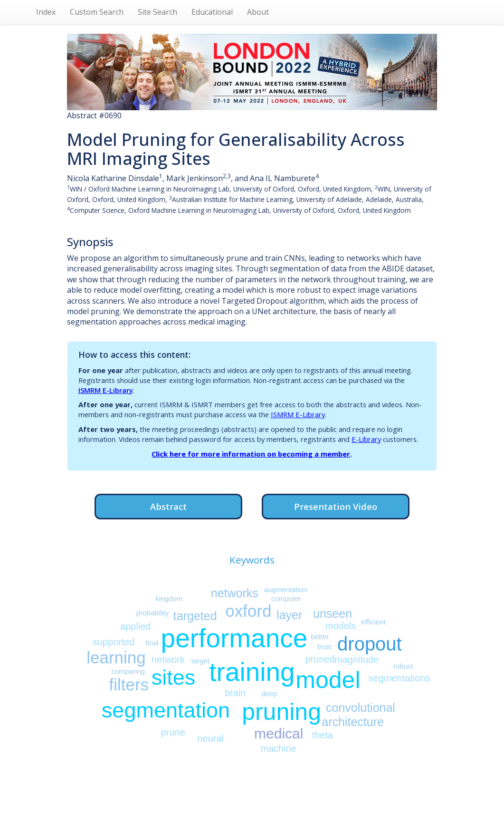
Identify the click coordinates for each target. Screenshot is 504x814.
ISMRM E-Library (106, 390)
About (258, 12)
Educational (212, 12)
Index (46, 12)
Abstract (168, 506)
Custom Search (97, 12)
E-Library (366, 439)
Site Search (157, 12)
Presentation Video (336, 506)
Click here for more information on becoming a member (251, 454)
